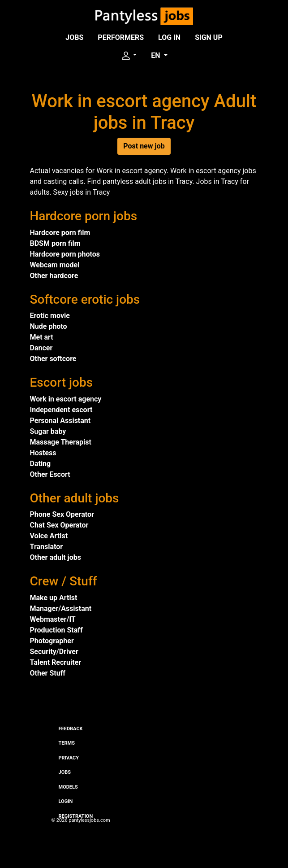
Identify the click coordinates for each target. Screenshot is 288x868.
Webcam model (55, 265)
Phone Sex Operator (62, 514)
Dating (41, 464)
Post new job (144, 146)
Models (68, 787)
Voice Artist (49, 536)
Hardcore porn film (60, 233)
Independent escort (61, 410)
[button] (129, 56)
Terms (67, 743)
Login (66, 801)
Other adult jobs (56, 557)
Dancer (41, 348)
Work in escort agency (66, 399)
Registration (76, 816)
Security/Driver (54, 652)
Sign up (209, 37)
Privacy (69, 758)
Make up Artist (54, 598)
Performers (121, 37)
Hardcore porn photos (65, 254)
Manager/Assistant (61, 608)
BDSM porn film (55, 243)
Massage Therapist (61, 442)
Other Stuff (48, 673)
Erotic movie (50, 316)
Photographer (52, 641)
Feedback (71, 729)
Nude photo (49, 326)
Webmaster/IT (53, 619)
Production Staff (56, 630)
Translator (47, 547)
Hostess (43, 453)
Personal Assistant (60, 421)
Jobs (74, 37)
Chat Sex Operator (59, 525)
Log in (169, 37)
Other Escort (50, 474)
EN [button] (156, 55)
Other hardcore (54, 276)
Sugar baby (48, 431)
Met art (42, 337)
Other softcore (53, 359)
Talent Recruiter (56, 662)
